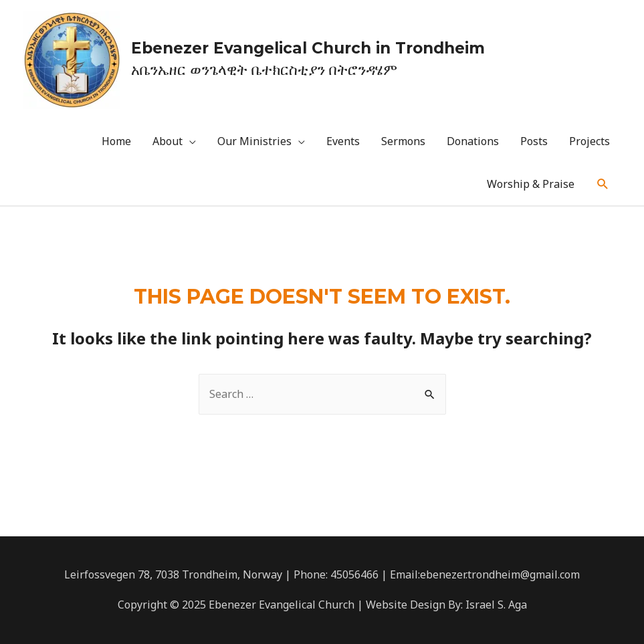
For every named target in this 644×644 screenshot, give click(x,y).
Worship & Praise (531, 184)
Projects (589, 141)
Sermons (403, 141)
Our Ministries (254, 141)
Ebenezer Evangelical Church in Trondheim (308, 48)
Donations (473, 141)
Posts (534, 141)
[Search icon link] (603, 184)
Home (116, 141)
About (168, 141)
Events (343, 141)
